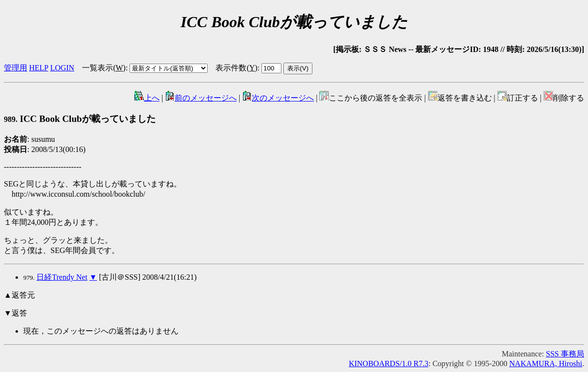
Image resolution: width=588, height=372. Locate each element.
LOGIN (62, 68)
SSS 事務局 (565, 354)
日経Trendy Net (62, 277)
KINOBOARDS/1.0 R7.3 (389, 364)
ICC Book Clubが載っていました (80, 119)
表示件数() (236, 68)
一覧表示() (104, 68)
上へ (147, 98)
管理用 (16, 68)
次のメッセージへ (278, 98)
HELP (39, 68)
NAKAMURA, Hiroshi (546, 364)
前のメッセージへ (201, 98)
